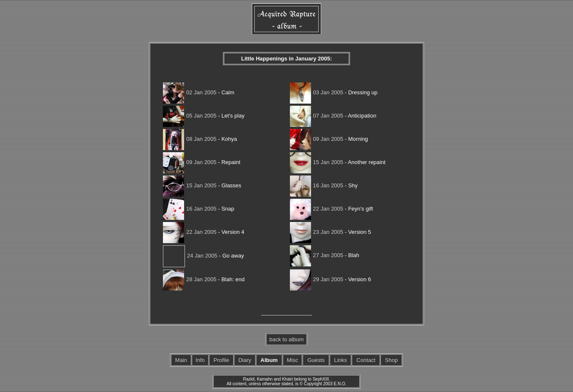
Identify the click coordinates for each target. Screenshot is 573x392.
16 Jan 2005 (317, 185)
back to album (287, 339)
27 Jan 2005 (317, 255)
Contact (366, 360)
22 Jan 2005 (317, 209)
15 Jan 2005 (317, 162)
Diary (245, 360)
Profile (222, 360)
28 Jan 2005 (190, 279)
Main (181, 360)
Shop (391, 360)
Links (340, 360)
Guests (316, 360)
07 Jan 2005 (317, 116)
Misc (293, 360)
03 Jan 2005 (317, 92)
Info (200, 360)
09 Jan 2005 (317, 139)
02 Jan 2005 (190, 92)
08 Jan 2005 (190, 139)
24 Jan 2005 (190, 256)
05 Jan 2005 (190, 116)
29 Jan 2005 (317, 279)
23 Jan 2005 (317, 232)
